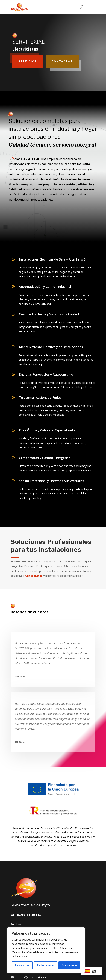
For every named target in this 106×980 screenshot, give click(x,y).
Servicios (28, 61)
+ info (92, 519)
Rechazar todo (45, 965)
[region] (46, 950)
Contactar (62, 61)
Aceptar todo (69, 965)
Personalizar (22, 965)
